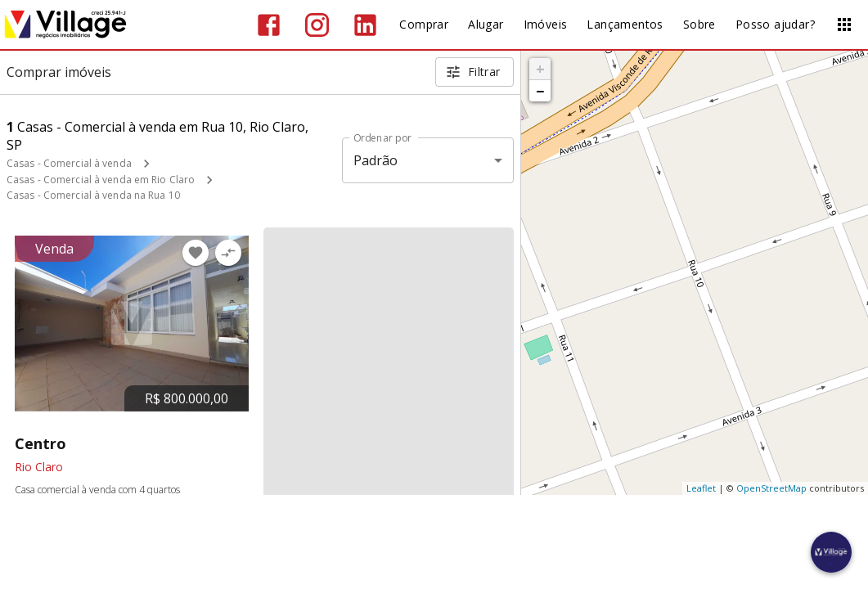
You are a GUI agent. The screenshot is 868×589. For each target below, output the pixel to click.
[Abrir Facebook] (269, 25)
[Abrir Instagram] (317, 25)
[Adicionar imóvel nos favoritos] (196, 253)
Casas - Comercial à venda (69, 163)
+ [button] (540, 69)
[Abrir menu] (844, 25)
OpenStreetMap (771, 488)
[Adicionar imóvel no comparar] (228, 253)
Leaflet (701, 488)
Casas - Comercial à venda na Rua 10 (93, 195)
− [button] (540, 91)
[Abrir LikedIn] (365, 25)
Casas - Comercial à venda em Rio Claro (101, 180)
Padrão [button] (376, 160)
